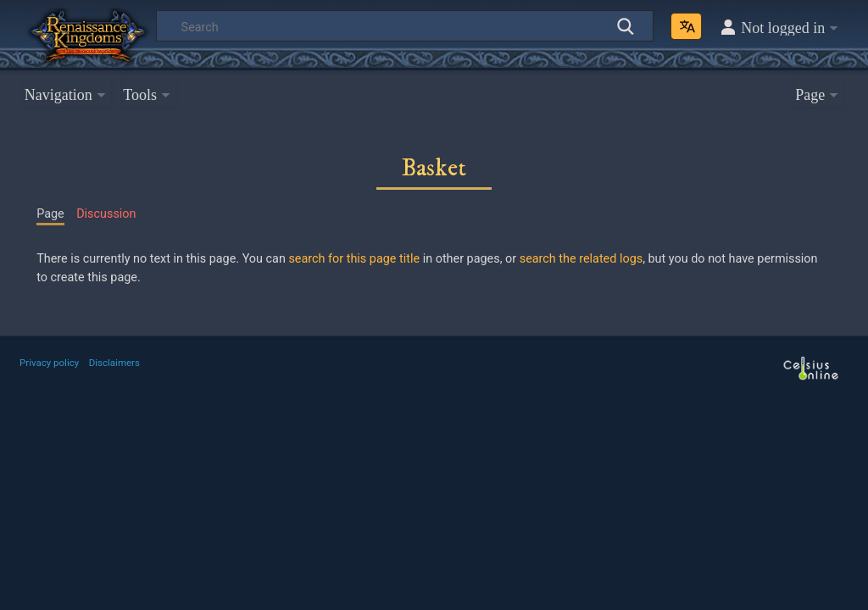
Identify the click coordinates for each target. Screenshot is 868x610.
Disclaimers (114, 363)
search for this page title (354, 259)
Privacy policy (49, 363)
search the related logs (581, 259)
